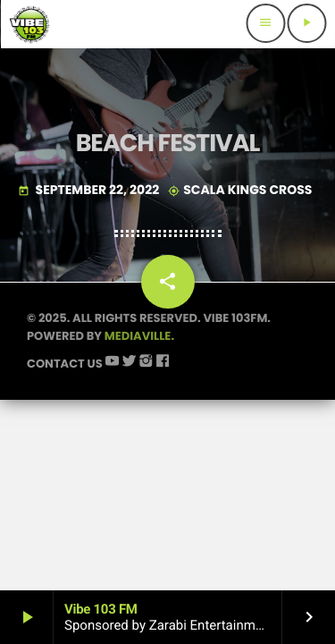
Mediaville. (139, 336)
